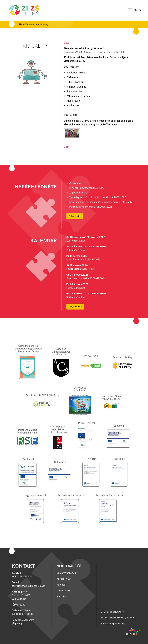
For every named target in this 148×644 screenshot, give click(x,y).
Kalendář (61, 585)
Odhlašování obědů (67, 573)
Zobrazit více (75, 216)
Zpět (67, 43)
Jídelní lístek (63, 591)
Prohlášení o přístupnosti (113, 624)
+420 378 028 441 (22, 577)
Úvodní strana (27, 24)
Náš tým (61, 596)
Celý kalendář (75, 307)
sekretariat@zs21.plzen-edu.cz (28, 586)
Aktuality (43, 24)
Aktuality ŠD (64, 579)
